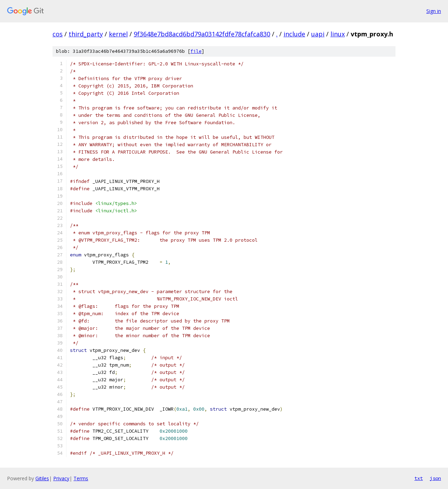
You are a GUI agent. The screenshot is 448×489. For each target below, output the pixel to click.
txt (419, 478)
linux (338, 34)
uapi (318, 34)
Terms (81, 478)
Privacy (61, 478)
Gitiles (42, 478)
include (294, 34)
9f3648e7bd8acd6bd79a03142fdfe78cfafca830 (202, 34)
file (196, 51)
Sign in (434, 11)
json (435, 478)
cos (58, 34)
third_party (86, 34)
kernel (118, 34)
